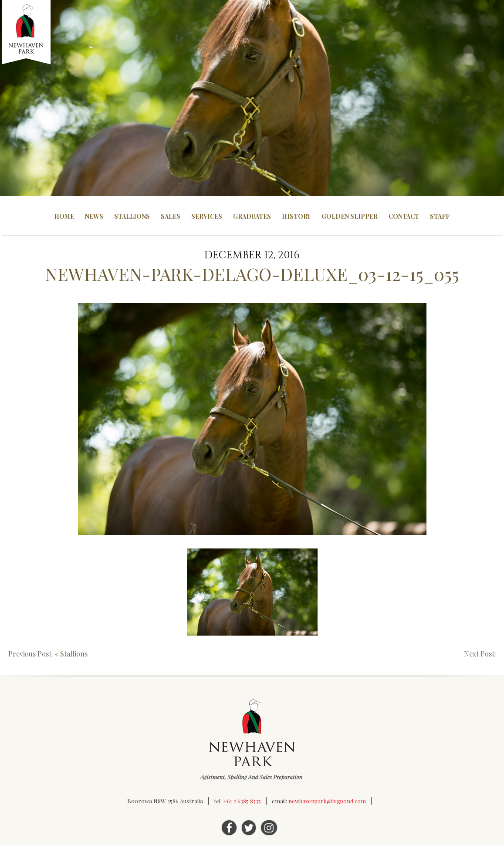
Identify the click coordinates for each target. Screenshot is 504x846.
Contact (404, 216)
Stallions (132, 216)
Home (64, 216)
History (296, 216)
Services (207, 216)
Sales (171, 216)
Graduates (252, 216)
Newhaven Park (27, 33)
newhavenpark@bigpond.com (327, 801)
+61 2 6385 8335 (242, 801)
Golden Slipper (350, 216)
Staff (440, 216)
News (94, 216)
